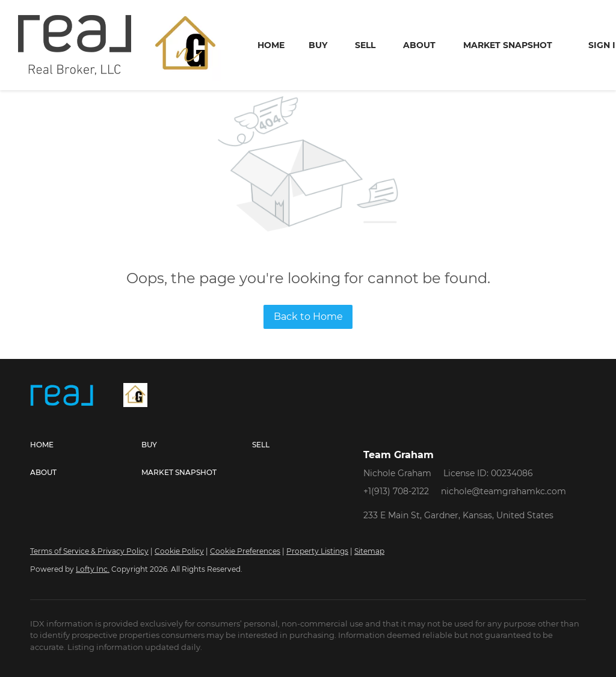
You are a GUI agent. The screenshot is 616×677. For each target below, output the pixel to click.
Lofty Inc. (93, 569)
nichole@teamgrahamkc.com (504, 491)
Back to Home (308, 317)
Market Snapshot (508, 45)
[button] (86, 445)
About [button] (419, 45)
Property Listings (317, 551)
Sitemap (369, 551)
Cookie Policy (179, 551)
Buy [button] (318, 45)
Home (271, 45)
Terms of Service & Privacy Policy (89, 551)
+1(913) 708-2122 (396, 491)
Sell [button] (365, 45)
